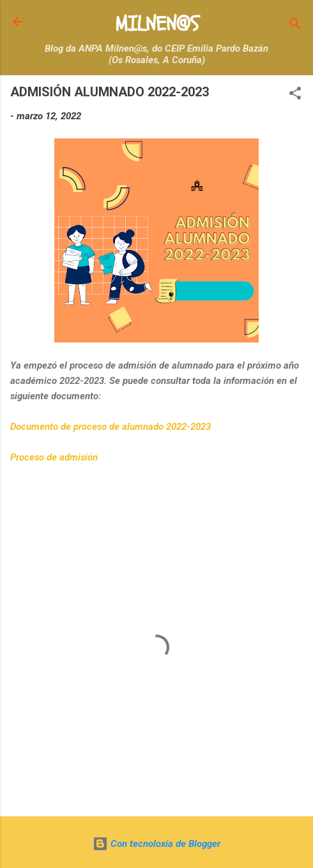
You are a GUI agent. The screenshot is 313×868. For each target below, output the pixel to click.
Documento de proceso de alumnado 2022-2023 (111, 427)
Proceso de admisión (55, 457)
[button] (295, 95)
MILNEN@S (157, 24)
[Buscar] (295, 26)
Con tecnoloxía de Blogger (156, 844)
